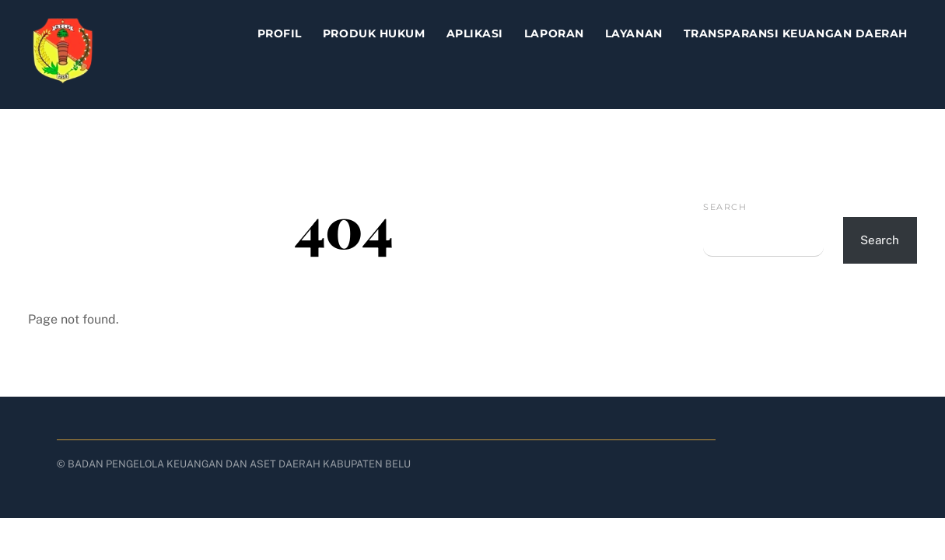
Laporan (554, 33)
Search (725, 207)
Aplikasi (475, 33)
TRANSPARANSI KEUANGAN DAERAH (796, 33)
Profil (280, 33)
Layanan (634, 33)
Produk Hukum (374, 33)
